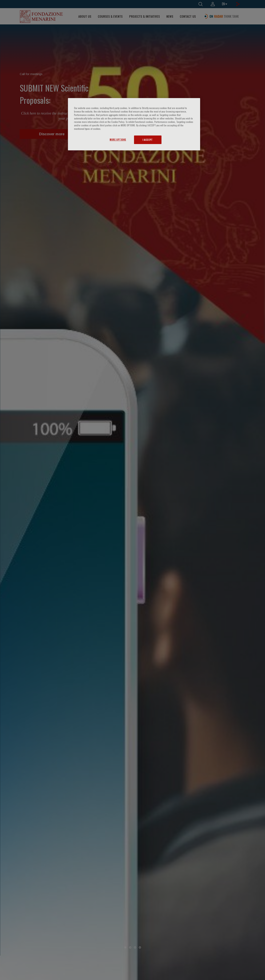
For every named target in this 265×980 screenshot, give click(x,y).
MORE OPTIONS (118, 139)
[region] (134, 124)
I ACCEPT (148, 140)
